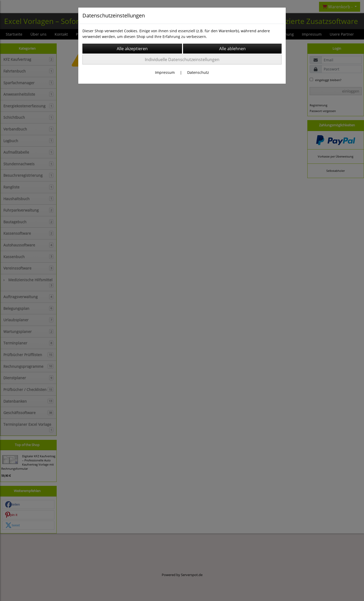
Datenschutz (198, 72)
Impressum (165, 72)
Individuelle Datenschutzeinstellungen (182, 60)
